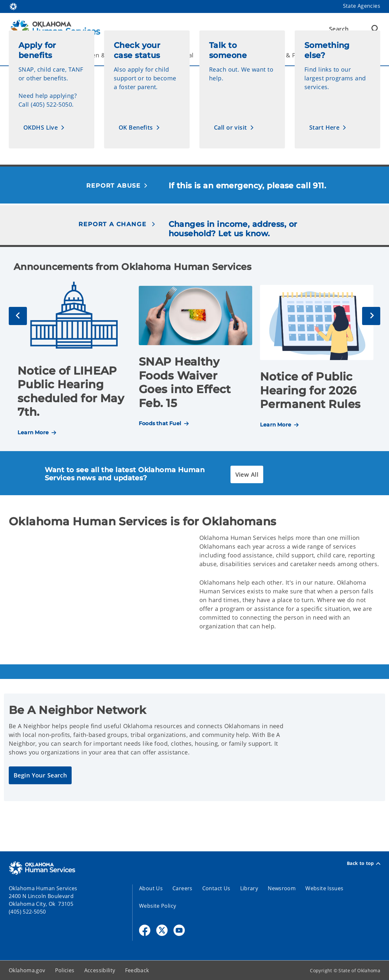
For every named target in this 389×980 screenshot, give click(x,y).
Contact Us (216, 888)
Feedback (137, 970)
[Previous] (18, 316)
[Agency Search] (374, 29)
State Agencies (362, 6)
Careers (183, 888)
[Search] (354, 29)
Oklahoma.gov (27, 970)
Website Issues (324, 888)
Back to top (364, 863)
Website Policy (158, 906)
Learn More (33, 432)
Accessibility (100, 970)
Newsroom (282, 888)
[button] (44, 128)
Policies (65, 970)
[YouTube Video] (99, 584)
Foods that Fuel (160, 423)
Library (249, 888)
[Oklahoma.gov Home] (13, 6)
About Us (151, 888)
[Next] (371, 316)
